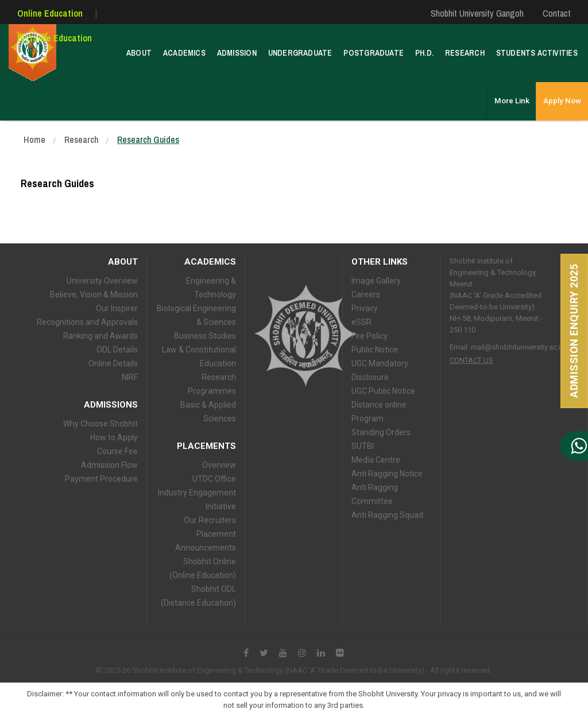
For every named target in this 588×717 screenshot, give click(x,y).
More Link (512, 92)
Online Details (113, 363)
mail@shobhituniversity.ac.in (518, 347)
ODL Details (117, 350)
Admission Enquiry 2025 (574, 331)
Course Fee (117, 451)
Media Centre (376, 460)
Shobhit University (305, 336)
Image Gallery (376, 281)
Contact (557, 13)
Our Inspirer (117, 308)
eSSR (361, 322)
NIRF (130, 377)
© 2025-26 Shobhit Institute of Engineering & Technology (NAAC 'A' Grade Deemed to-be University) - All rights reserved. (294, 670)
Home (34, 139)
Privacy (365, 308)
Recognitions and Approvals (87, 322)
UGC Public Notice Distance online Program (383, 405)
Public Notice (375, 350)
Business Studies (205, 336)
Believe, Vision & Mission (94, 294)
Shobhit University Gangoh (477, 13)
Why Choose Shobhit (100, 424)
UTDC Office (214, 479)
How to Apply (114, 437)
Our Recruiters (210, 520)
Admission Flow (109, 465)
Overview (219, 465)
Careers (366, 294)
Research (81, 139)
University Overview (102, 281)
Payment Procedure (101, 479)
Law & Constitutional (199, 350)
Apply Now (562, 92)
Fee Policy (370, 336)
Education (218, 363)
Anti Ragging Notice (387, 474)
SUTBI (363, 446)
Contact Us (471, 360)
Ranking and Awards (100, 336)
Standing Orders (381, 432)
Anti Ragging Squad (387, 515)
